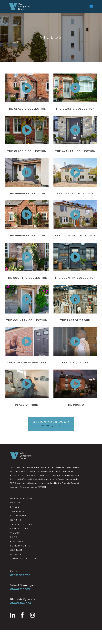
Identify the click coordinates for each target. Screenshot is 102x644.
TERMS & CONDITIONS (24, 559)
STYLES (15, 507)
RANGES (15, 503)
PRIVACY (16, 554)
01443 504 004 (21, 603)
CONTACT (16, 550)
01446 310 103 (20, 589)
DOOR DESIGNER (21, 498)
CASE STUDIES (19, 528)
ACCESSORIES (19, 516)
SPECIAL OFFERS (21, 524)
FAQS (14, 537)
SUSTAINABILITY (20, 546)
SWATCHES (17, 511)
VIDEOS (15, 533)
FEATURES (17, 541)
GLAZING (16, 520)
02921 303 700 (20, 575)
